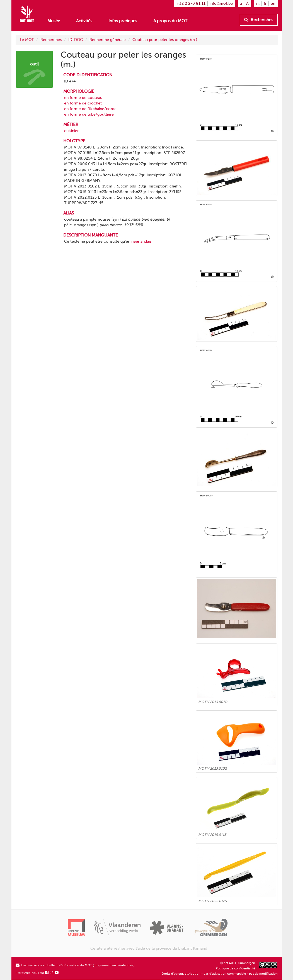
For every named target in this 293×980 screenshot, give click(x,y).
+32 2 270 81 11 (191, 3)
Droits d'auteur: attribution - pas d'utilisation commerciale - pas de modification (220, 974)
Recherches (259, 20)
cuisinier (71, 131)
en (273, 3)
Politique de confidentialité (235, 968)
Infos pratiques (123, 21)
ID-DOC (76, 40)
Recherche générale (108, 40)
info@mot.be (221, 3)
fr (265, 3)
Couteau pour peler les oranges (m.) (165, 40)
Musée (54, 21)
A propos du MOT (170, 21)
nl (258, 3)
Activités (84, 21)
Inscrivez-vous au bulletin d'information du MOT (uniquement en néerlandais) (75, 965)
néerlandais (141, 241)
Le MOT (27, 40)
